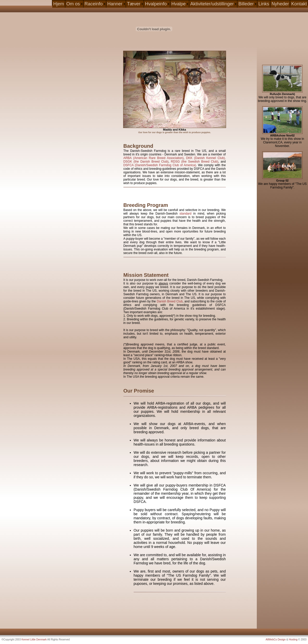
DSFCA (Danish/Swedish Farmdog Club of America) (160, 165)
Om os (73, 4)
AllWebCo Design (276, 640)
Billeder (246, 4)
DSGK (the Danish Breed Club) (146, 162)
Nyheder (280, 4)
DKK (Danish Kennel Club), (206, 158)
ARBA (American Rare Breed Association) (153, 158)
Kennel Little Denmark (34, 640)
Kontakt (299, 4)
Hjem (59, 4)
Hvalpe (178, 4)
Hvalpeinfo (156, 4)
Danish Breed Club (170, 301)
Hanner (115, 4)
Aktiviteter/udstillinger (212, 4)
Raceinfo (94, 4)
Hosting (293, 640)
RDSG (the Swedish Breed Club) (194, 162)
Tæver (134, 4)
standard (185, 214)
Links (264, 4)
